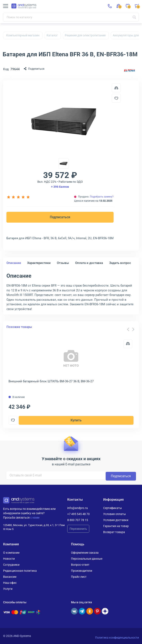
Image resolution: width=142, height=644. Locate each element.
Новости (9, 559)
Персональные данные (87, 559)
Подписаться (60, 217)
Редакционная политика (20, 571)
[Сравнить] (128, 344)
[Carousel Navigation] (131, 329)
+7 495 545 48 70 (78, 514)
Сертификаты (113, 508)
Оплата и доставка (89, 263)
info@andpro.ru (78, 508)
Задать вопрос (120, 263)
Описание (14, 263)
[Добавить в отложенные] (116, 98)
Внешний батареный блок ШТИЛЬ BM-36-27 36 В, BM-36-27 (51, 381)
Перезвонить (78, 529)
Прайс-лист (79, 577)
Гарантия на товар (116, 526)
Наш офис (10, 583)
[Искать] (134, 17)
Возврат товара (114, 532)
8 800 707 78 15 (78, 520)
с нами (35, 518)
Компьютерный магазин (23, 35)
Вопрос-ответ (80, 565)
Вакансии (10, 577)
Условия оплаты (114, 514)
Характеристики (39, 263)
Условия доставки (116, 520)
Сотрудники (11, 565)
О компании (11, 553)
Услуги (8, 589)
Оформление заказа (85, 553)
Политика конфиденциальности (117, 638)
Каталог (52, 35)
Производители (82, 571)
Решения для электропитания (85, 35)
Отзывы (63, 263)
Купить (76, 420)
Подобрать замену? (102, 197)
